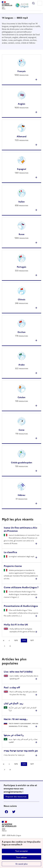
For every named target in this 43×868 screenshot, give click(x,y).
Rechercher (33, 3)
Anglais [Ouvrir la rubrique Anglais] (21, 104)
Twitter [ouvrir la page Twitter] (14, 812)
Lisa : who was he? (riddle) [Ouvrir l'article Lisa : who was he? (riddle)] (18, 672)
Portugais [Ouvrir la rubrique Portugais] (21, 267)
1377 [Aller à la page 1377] (32, 640)
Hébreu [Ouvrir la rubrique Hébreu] (21, 495)
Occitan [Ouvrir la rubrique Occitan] (21, 332)
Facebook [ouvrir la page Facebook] (6, 812)
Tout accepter (21, 851)
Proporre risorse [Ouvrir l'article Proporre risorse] (13, 566)
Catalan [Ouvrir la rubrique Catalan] (21, 397)
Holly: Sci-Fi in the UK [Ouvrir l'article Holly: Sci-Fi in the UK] (16, 625)
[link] (9, 641)
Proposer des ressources (16, 797)
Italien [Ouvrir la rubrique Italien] (21, 202)
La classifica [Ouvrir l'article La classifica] (10, 552)
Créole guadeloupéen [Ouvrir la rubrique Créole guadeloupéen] (22, 463)
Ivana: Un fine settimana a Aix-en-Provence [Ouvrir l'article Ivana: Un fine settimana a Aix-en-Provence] (21, 529)
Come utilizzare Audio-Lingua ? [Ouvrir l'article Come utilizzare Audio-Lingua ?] (21, 587)
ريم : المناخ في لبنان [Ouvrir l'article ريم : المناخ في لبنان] (13, 703)
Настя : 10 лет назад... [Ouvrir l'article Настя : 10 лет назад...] (16, 719)
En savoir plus (22, 864)
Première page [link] (4, 641)
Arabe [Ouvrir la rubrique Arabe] (21, 365)
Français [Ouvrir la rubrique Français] (21, 71)
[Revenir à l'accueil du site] (9, 826)
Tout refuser (21, 857)
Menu (40, 3)
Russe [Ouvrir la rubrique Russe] (21, 234)
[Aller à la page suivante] (5, 646)
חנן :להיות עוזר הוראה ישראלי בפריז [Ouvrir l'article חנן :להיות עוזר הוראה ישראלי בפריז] (21, 751)
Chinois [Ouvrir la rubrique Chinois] (22, 299)
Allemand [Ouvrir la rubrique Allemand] (22, 136)
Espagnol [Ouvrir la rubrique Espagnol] (22, 169)
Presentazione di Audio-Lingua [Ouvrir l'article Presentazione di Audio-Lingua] (21, 606)
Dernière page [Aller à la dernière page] (10, 646)
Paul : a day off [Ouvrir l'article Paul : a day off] (12, 688)
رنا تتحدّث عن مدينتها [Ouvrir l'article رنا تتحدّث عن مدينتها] (14, 735)
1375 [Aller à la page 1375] (16, 640)
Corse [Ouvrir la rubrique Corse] (21, 430)
